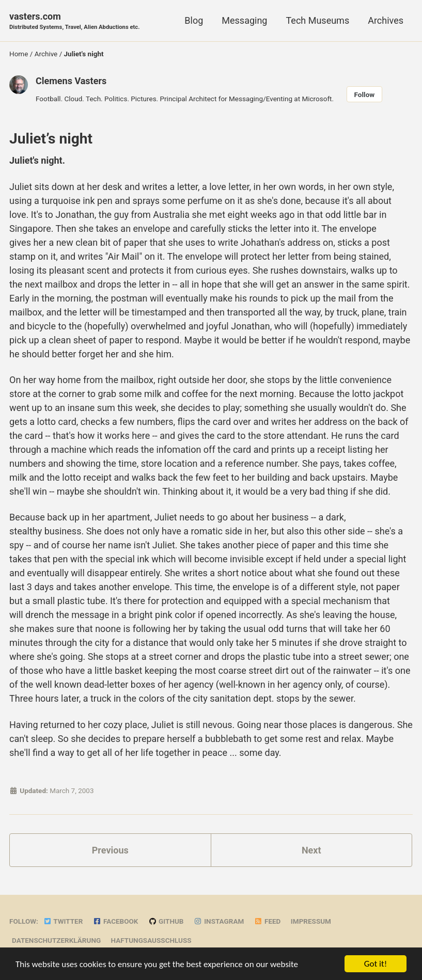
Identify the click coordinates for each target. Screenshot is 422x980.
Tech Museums (317, 20)
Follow (365, 94)
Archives (386, 20)
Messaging (244, 20)
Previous (110, 850)
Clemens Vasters (71, 81)
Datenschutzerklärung (56, 940)
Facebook (116, 921)
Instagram (219, 921)
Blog (194, 20)
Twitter (63, 921)
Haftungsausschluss (151, 940)
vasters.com (74, 21)
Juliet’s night (51, 139)
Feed (268, 921)
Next (311, 850)
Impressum (311, 921)
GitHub (166, 921)
